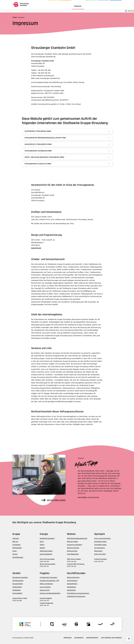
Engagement (16, 545)
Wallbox (42, 548)
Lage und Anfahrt (45, 587)
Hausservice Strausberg (75, 545)
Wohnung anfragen (73, 548)
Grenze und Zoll (45, 590)
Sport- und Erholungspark (102, 538)
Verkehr (79, 6)
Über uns (15, 542)
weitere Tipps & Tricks (53, 500)
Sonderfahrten (17, 587)
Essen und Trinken (100, 554)
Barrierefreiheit (92, 638)
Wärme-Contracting (73, 577)
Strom (42, 542)
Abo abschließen (18, 584)
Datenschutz (79, 638)
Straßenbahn (17, 590)
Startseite (16, 538)
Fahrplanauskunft (18, 581)
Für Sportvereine (100, 548)
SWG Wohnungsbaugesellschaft (77, 538)
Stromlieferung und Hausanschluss (78, 593)
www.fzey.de (36, 248)
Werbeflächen (71, 587)
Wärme (42, 545)
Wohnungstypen (72, 551)
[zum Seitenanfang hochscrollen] (129, 639)
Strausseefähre (17, 593)
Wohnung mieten (72, 542)
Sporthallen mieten (100, 542)
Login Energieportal (46, 554)
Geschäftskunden (18, 557)
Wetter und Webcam (46, 584)
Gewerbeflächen (72, 584)
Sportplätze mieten (100, 545)
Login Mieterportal (73, 554)
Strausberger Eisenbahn (20, 577)
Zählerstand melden (46, 551)
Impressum (68, 638)
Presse (15, 551)
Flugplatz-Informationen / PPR (49, 581)
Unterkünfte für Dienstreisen (76, 596)
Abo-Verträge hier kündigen (111, 638)
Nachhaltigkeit (17, 548)
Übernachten (98, 551)
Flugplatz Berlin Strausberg (48, 577)
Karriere (15, 554)
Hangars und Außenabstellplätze (50, 593)
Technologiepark (72, 581)
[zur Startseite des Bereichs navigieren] (21, 5)
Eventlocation (71, 590)
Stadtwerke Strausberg (47, 538)
